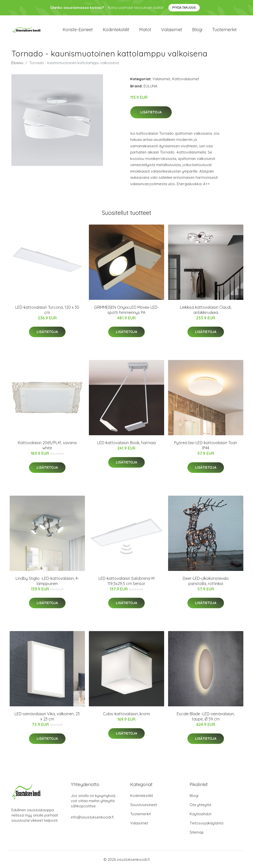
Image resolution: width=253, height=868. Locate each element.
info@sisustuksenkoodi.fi (92, 817)
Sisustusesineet (144, 805)
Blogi (197, 30)
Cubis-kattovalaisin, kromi (126, 714)
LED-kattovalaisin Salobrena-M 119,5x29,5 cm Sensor (126, 581)
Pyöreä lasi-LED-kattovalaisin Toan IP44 (206, 445)
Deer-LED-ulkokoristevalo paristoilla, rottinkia (206, 581)
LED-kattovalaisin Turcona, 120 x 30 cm (47, 310)
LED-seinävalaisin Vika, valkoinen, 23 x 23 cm (47, 716)
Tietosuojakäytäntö (207, 823)
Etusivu (17, 63)
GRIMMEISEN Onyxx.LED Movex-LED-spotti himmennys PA (126, 310)
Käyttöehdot (201, 814)
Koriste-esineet (78, 30)
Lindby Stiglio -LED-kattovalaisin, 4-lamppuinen (47, 581)
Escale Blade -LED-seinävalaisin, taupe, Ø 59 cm (206, 716)
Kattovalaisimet (186, 79)
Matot (145, 30)
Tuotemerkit (224, 30)
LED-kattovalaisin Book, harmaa (126, 443)
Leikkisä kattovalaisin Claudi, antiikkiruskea (206, 310)
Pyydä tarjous (184, 8)
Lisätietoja (151, 112)
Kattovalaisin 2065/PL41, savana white (47, 445)
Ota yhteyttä (200, 805)
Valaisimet (172, 30)
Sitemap (197, 832)
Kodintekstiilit (116, 30)
